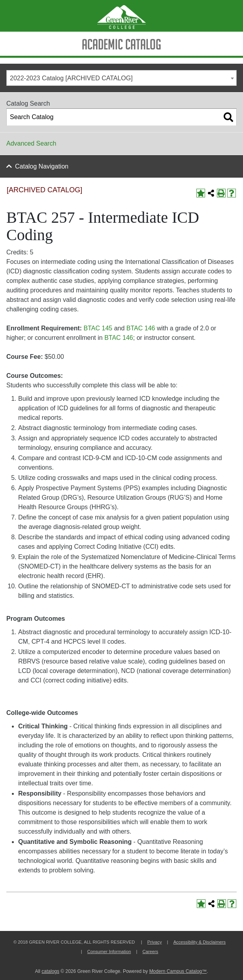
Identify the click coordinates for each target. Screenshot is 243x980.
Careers (151, 952)
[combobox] (121, 78)
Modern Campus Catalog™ (178, 971)
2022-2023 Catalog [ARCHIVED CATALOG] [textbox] (71, 78)
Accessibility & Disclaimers (200, 942)
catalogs (50, 971)
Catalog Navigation (42, 166)
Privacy (155, 942)
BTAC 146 (141, 328)
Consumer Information (109, 952)
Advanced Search (31, 143)
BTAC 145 (98, 328)
